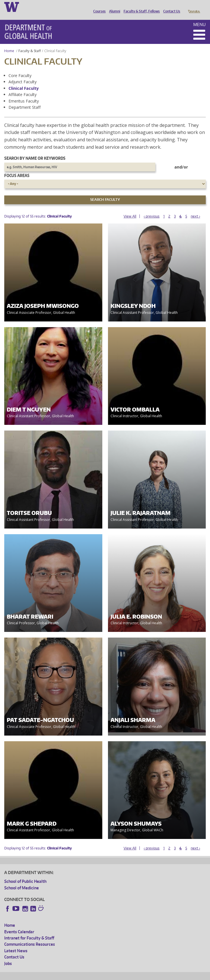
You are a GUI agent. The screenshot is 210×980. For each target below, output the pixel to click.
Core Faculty (20, 68)
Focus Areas (17, 168)
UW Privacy (79, 975)
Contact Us (170, 7)
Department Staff (25, 99)
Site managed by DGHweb (136, 975)
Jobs (8, 956)
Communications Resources (30, 936)
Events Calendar (19, 924)
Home (9, 43)
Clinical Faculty (24, 80)
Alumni (113, 7)
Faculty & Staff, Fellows (140, 7)
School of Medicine (22, 880)
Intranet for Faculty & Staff (29, 930)
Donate (194, 7)
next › (195, 208)
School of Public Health (25, 873)
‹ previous (152, 208)
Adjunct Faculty (23, 74)
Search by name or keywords (35, 150)
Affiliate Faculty (23, 87)
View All (130, 208)
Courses (98, 7)
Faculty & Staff (30, 43)
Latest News (16, 943)
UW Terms (102, 975)
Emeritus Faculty (24, 93)
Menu (200, 17)
